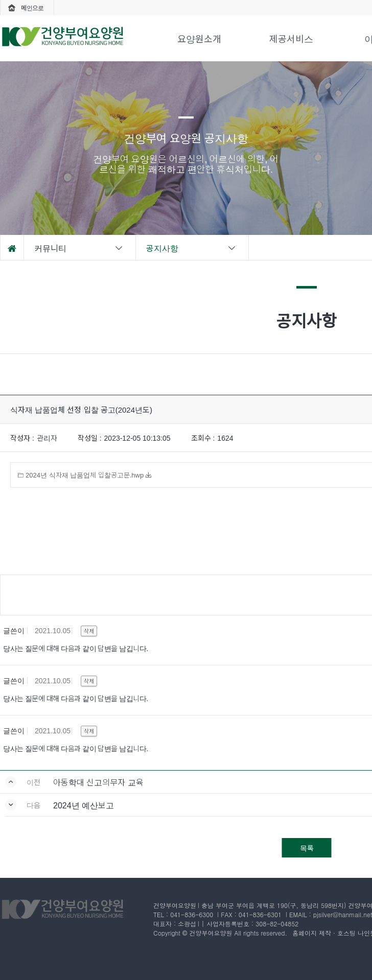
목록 (307, 848)
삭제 (89, 631)
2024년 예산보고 (84, 805)
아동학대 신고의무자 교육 (98, 782)
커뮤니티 (79, 248)
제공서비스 (291, 38)
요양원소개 (199, 38)
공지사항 (192, 248)
